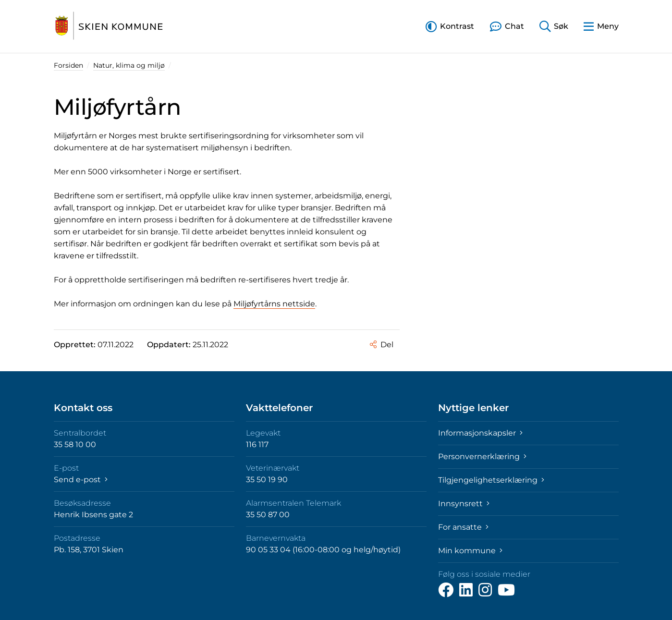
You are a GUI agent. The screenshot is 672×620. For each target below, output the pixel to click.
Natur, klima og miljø (129, 65)
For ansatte (463, 527)
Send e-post (81, 480)
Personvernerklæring (482, 456)
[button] (450, 26)
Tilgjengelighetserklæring (491, 480)
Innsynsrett (464, 504)
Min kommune (470, 551)
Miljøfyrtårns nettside (274, 304)
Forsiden (68, 65)
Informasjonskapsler (480, 433)
